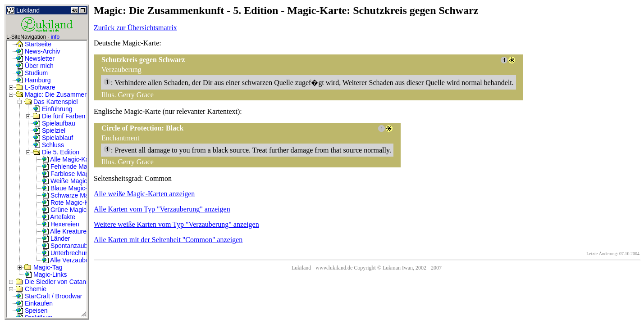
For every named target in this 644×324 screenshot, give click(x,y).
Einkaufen (34, 303)
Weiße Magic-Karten (75, 181)
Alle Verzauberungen (75, 260)
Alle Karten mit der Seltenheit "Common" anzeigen (168, 240)
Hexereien (60, 224)
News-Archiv (38, 51)
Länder (56, 238)
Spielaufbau (54, 123)
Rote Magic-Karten (72, 202)
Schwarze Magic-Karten (80, 195)
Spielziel (49, 130)
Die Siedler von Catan (51, 282)
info (55, 37)
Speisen (32, 310)
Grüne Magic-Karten (74, 210)
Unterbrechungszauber (78, 253)
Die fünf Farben (59, 116)
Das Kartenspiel (51, 102)
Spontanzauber (67, 246)
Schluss (48, 145)
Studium (32, 73)
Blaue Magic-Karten (74, 188)
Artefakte (58, 217)
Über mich (35, 66)
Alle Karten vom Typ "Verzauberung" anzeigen (162, 209)
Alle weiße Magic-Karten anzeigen (144, 194)
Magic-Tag (43, 267)
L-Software (36, 87)
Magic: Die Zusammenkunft (59, 94)
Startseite (34, 44)
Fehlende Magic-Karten (79, 166)
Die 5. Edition (56, 152)
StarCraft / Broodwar (49, 296)
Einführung (53, 109)
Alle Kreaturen (66, 231)
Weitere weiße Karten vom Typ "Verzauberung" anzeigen (176, 224)
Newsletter (35, 58)
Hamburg (33, 80)
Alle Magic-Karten (71, 159)
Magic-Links (46, 274)
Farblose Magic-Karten (78, 174)
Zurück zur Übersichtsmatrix (135, 28)
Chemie (31, 289)
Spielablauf (53, 138)
